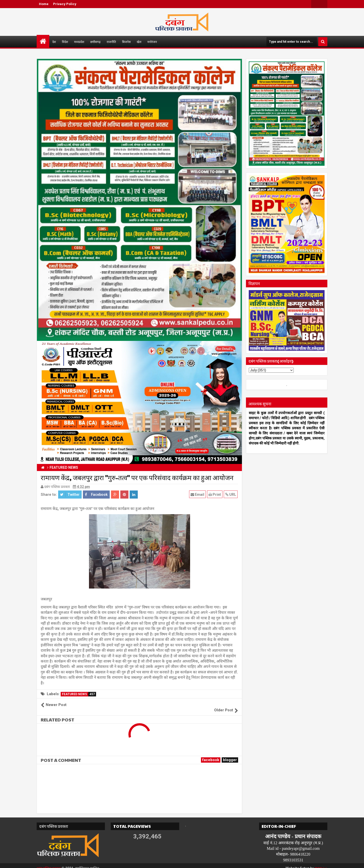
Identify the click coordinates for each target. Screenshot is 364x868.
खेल (139, 42)
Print (215, 494)
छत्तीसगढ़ (95, 42)
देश (54, 42)
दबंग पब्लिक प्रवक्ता (50, 863)
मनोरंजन (152, 42)
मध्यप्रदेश (79, 42)
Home (44, 4)
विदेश (65, 42)
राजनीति (111, 42)
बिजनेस (126, 42)
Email (198, 494)
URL (231, 494)
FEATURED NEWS (79, 694)
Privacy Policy (65, 4)
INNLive (321, 863)
